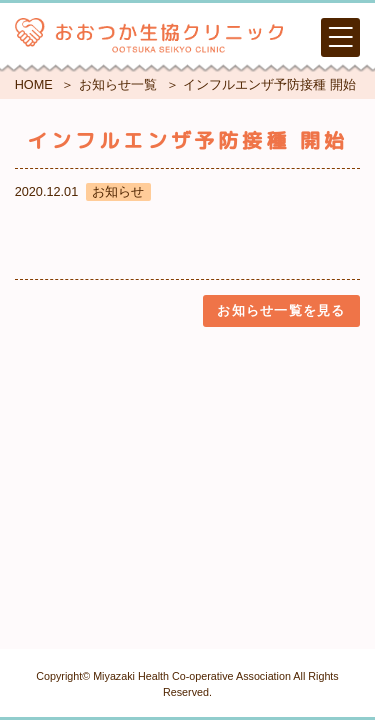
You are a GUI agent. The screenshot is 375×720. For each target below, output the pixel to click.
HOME (34, 84)
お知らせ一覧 (118, 84)
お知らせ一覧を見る (281, 310)
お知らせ (118, 191)
